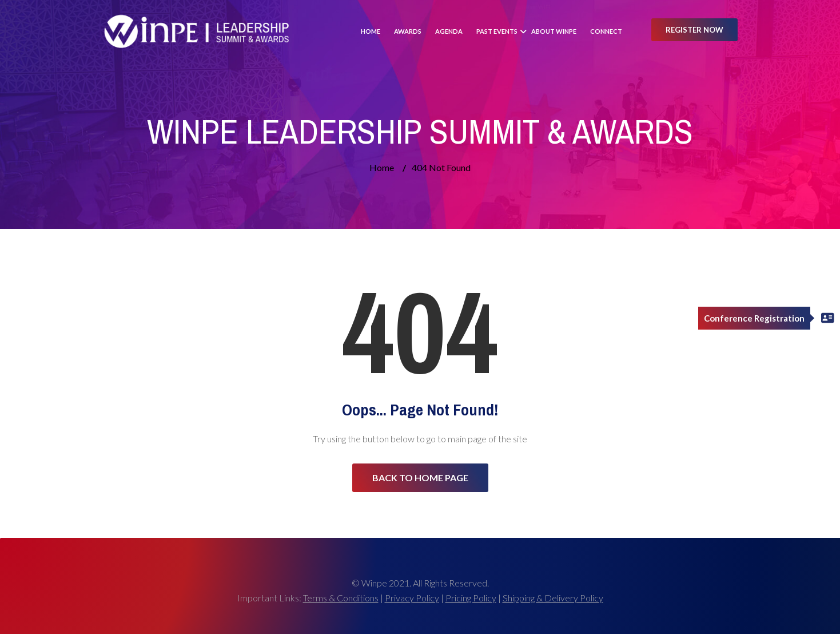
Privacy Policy (412, 598)
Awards (408, 31)
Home (371, 31)
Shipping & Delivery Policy (553, 598)
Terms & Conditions (341, 598)
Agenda (449, 31)
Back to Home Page (420, 478)
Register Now (694, 30)
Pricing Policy (471, 598)
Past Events (497, 31)
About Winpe (554, 31)
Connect (606, 31)
